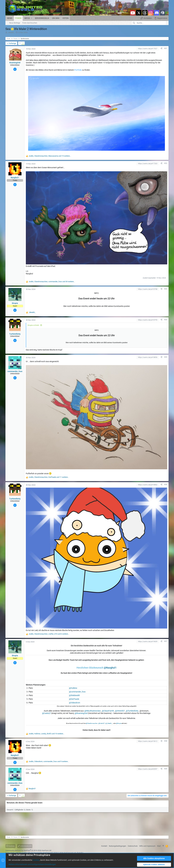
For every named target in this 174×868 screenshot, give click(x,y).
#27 (166, 641)
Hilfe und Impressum (147, 846)
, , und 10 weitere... (46, 734)
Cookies (10, 846)
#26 (166, 484)
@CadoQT (46, 713)
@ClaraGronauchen (92, 723)
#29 (166, 769)
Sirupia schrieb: (33, 325)
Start (159, 846)
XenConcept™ (48, 853)
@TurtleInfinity (132, 711)
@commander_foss (77, 692)
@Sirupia (119, 723)
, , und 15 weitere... (50, 156)
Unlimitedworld (25, 846)
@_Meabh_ (109, 723)
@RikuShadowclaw (93, 711)
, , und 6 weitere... (49, 634)
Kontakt (104, 846)
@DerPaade (74, 699)
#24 (166, 320)
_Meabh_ (11, 32)
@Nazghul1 (110, 668)
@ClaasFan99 (108, 711)
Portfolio (78, 70)
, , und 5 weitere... (49, 761)
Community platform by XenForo (28, 850)
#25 (166, 357)
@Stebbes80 (74, 695)
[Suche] (149, 23)
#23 (166, 289)
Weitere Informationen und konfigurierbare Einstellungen (32, 864)
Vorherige (12, 43)
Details (80, 853)
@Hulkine (73, 688)
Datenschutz (133, 846)
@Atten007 (120, 711)
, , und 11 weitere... (49, 477)
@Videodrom (75, 703)
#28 (166, 741)
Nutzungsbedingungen (118, 846)
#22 (166, 163)
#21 (166, 48)
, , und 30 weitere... (52, 282)
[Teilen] (161, 48)
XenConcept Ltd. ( (70, 853)
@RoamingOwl (81, 713)
